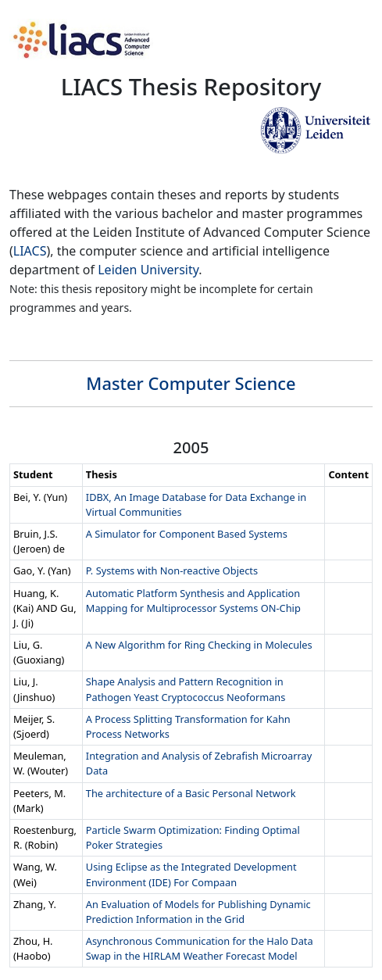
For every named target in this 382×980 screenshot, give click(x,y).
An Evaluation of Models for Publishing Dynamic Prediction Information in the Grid (198, 912)
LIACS (30, 251)
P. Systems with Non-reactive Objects (172, 570)
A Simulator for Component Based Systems (187, 534)
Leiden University (148, 270)
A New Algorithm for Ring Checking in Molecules (199, 645)
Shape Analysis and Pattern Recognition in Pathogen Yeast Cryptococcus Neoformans (186, 689)
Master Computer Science (191, 383)
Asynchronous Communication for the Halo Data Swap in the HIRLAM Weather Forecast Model (200, 948)
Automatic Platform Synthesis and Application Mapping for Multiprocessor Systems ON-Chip (193, 601)
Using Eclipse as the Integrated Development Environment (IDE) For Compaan (191, 874)
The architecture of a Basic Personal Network (191, 793)
